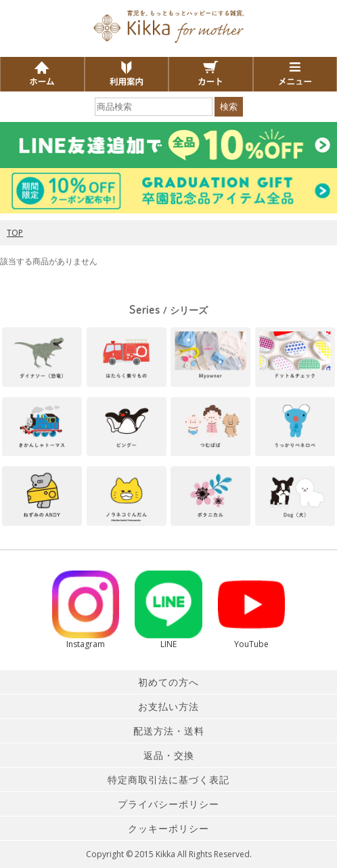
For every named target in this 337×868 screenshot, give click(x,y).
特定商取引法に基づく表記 (168, 780)
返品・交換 (169, 755)
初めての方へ (168, 682)
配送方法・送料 (169, 731)
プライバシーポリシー (168, 804)
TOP (15, 233)
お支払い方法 (168, 706)
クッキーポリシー (168, 828)
